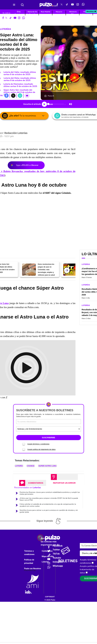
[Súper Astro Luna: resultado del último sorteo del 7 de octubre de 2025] (70, 270)
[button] (6, 95)
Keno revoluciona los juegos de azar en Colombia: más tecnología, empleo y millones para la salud (46, 270)
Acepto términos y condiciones (38, 444)
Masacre (59, 12)
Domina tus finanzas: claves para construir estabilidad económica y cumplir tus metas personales (50, 493)
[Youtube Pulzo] (72, 5)
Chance (31, 466)
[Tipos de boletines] (49, 429)
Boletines (91, 11)
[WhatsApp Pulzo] (83, 5)
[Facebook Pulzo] (57, 5)
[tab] (33, 483)
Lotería (19, 466)
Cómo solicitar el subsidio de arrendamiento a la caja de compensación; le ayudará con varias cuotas (48, 505)
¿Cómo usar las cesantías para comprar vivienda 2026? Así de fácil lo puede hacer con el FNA (49, 499)
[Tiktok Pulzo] (67, 5)
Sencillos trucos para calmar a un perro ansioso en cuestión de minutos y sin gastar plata (49, 511)
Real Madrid (45, 12)
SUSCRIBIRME (48, 438)
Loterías (5, 29)
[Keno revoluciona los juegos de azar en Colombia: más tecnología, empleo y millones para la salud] (29, 270)
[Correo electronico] (49, 422)
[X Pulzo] (62, 5)
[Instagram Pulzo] (78, 5)
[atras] (67, 270)
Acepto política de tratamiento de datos (41, 449)
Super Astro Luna (47, 466)
